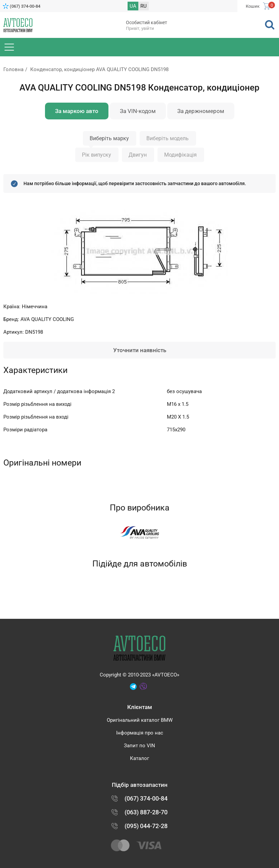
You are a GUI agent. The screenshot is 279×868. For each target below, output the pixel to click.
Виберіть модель (168, 138)
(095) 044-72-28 (146, 826)
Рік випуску (97, 155)
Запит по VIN (139, 746)
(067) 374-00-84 (25, 6)
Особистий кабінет (147, 22)
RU (144, 6)
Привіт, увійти (140, 28)
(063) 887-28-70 (146, 812)
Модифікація (180, 155)
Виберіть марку (109, 138)
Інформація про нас (140, 733)
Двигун (138, 155)
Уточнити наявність (140, 350)
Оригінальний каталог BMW (140, 720)
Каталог (139, 758)
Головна (13, 69)
